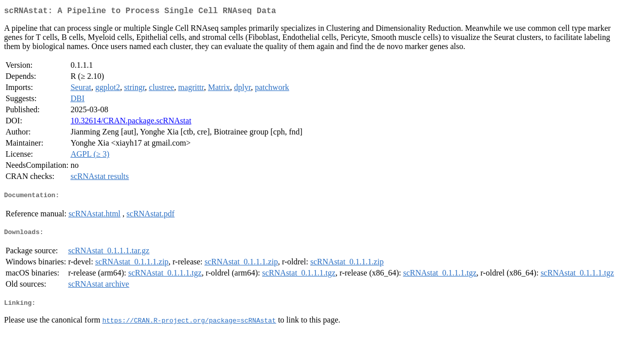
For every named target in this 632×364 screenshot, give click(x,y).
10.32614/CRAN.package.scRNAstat (131, 123)
